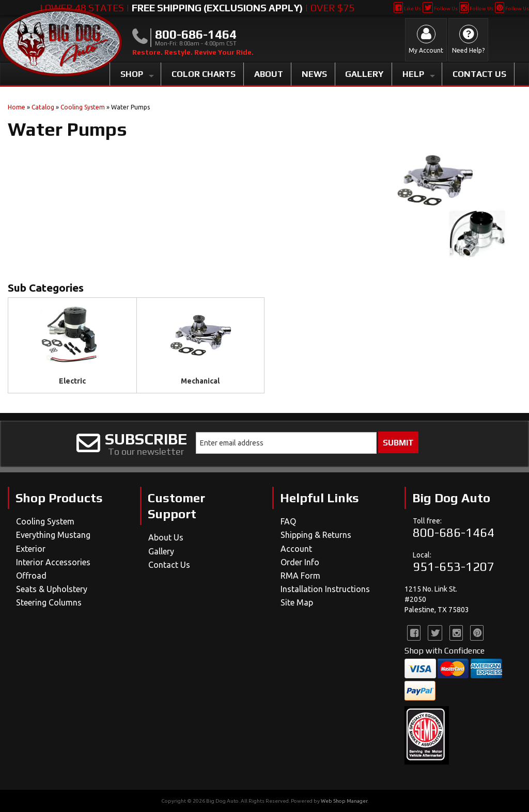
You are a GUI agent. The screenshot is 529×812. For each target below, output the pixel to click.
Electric (72, 381)
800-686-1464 (454, 532)
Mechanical (200, 381)
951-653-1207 (454, 567)
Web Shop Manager (344, 801)
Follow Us (440, 9)
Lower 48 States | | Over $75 (197, 8)
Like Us (407, 9)
